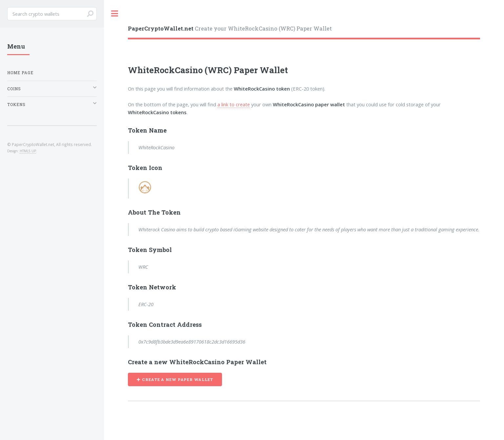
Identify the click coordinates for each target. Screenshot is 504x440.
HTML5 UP (28, 151)
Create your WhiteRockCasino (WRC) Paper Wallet (230, 28)
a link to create (234, 104)
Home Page (20, 73)
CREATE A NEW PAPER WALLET (178, 379)
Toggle (115, 14)
